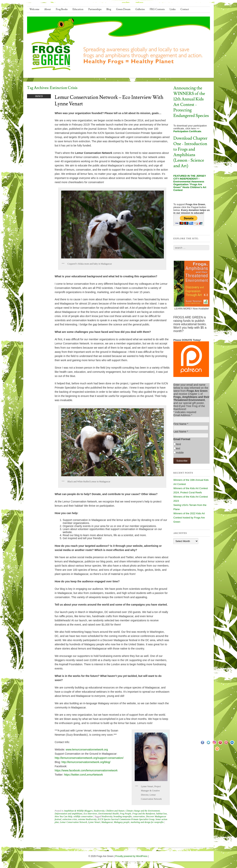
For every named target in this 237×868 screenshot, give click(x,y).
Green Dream (123, 9)
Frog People (126, 814)
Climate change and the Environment (143, 811)
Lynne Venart (94, 822)
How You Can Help (64, 816)
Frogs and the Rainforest (144, 814)
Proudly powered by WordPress (131, 856)
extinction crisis (70, 819)
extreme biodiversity (87, 819)
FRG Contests (157, 9)
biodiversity (99, 811)
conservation (139, 816)
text (178, 448)
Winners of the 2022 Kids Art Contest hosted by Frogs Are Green (189, 518)
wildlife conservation (83, 816)
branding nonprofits (123, 816)
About (48, 9)
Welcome (34, 9)
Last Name (181, 432)
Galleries (140, 9)
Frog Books (62, 9)
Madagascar (107, 822)
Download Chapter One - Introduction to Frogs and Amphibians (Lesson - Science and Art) (190, 152)
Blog (109, 9)
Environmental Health (108, 814)
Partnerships (95, 9)
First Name (181, 424)
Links (173, 9)
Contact (185, 9)
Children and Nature (115, 811)
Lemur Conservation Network (73, 822)
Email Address (183, 415)
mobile (180, 453)
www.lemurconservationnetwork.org (87, 750)
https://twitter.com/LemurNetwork (83, 775)
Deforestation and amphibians (69, 814)
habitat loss (162, 814)
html (178, 444)
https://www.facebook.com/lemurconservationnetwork (86, 770)
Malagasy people (122, 822)
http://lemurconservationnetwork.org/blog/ (86, 762)
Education (78, 9)
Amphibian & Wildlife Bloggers (78, 811)
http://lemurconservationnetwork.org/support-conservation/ (89, 758)
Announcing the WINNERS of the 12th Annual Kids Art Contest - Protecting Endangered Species (191, 102)
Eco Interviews (90, 814)
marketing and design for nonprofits (147, 822)
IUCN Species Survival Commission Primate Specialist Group (126, 819)
